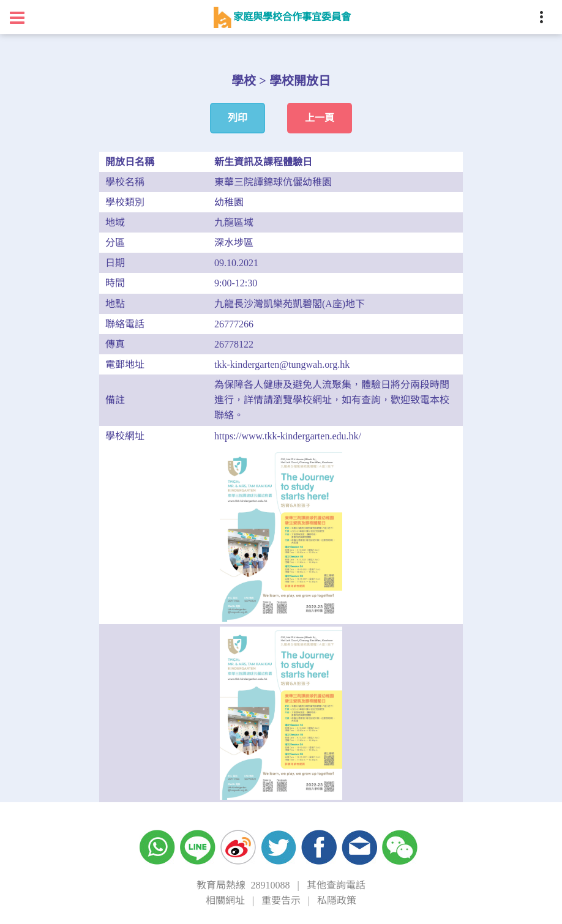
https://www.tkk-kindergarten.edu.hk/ (288, 436)
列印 (238, 118)
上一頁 (320, 118)
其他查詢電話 (336, 885)
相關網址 (225, 900)
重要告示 (281, 900)
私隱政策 (337, 900)
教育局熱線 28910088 (243, 885)
